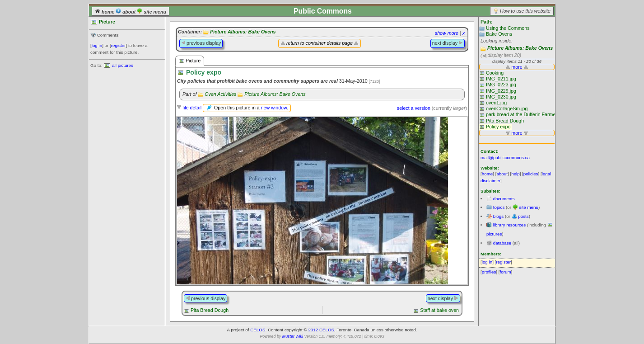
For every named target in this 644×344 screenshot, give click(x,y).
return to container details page (320, 43)
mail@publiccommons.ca (505, 158)
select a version (414, 108)
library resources (509, 225)
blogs (498, 216)
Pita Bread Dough (210, 310)
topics (499, 207)
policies (531, 174)
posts (523, 216)
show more (447, 33)
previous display (201, 43)
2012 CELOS (321, 330)
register (119, 45)
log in (97, 45)
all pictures (123, 65)
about (126, 12)
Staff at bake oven (439, 310)
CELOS (258, 330)
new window (274, 108)
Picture (190, 61)
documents (504, 199)
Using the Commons (508, 28)
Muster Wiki (293, 336)
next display (448, 43)
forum (506, 272)
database (502, 243)
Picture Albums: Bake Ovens (520, 48)
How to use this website (525, 11)
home (105, 12)
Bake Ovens (499, 34)
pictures (494, 234)
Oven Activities (220, 94)
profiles (489, 272)
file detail (192, 108)
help (516, 174)
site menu (152, 12)
